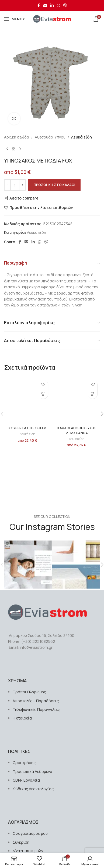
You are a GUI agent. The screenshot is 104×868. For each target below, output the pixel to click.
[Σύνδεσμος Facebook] (39, 6)
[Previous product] (7, 149)
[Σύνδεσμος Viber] (65, 6)
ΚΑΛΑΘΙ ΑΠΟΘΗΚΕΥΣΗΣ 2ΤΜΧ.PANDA (77, 430)
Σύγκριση (21, 842)
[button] (43, 394)
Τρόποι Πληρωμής (29, 692)
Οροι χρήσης (24, 763)
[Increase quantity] (22, 185)
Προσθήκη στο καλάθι (54, 185)
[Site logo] (52, 18)
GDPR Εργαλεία (26, 780)
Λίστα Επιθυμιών (28, 851)
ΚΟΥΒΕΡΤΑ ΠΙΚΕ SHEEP (27, 428)
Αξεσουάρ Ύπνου (50, 137)
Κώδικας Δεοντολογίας (33, 789)
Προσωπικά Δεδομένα (32, 771)
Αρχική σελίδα (17, 137)
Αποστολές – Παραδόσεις (36, 701)
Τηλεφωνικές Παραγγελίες (36, 709)
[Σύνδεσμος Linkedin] (52, 6)
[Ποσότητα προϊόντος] (15, 185)
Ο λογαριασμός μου (30, 833)
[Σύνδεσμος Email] (45, 6)
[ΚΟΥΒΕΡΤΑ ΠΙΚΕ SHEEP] (27, 401)
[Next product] (20, 149)
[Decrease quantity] (7, 185)
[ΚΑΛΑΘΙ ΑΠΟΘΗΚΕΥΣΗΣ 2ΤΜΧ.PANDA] (77, 401)
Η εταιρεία (22, 718)
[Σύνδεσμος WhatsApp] (58, 6)
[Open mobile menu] (14, 19)
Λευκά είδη (82, 137)
